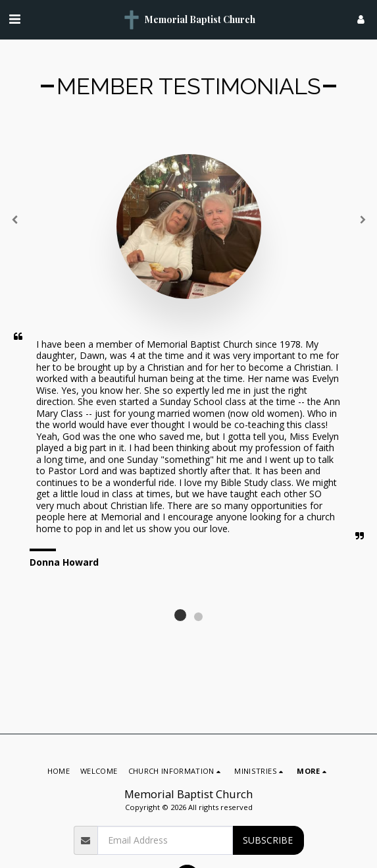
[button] (14, 19)
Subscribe (268, 840)
